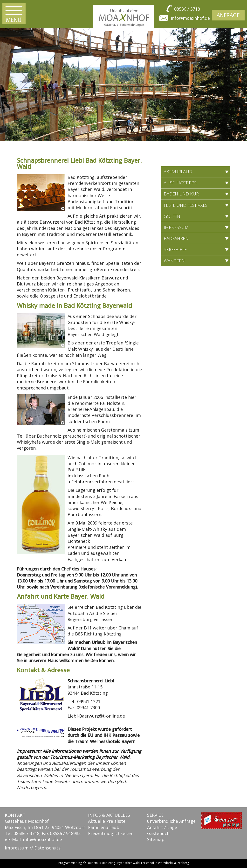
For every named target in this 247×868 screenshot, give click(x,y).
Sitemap (156, 839)
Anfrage (228, 15)
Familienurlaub (104, 827)
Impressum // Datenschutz (33, 848)
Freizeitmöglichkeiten (111, 833)
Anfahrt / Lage (162, 827)
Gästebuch (158, 833)
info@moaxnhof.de (190, 18)
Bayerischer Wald (128, 863)
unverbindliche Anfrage (171, 821)
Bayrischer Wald (113, 757)
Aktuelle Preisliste (107, 821)
